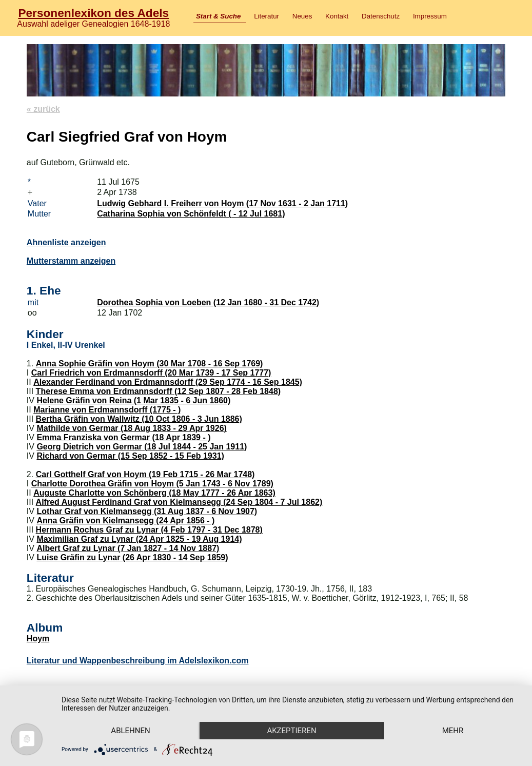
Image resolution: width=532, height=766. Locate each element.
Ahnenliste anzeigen (66, 242)
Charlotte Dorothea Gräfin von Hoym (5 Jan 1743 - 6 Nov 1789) (152, 484)
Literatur (267, 16)
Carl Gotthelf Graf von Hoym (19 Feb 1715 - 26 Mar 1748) (145, 474)
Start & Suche (218, 16)
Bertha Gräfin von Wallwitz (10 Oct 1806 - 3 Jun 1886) (139, 419)
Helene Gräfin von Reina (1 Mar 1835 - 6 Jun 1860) (133, 400)
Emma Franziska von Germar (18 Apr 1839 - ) (123, 437)
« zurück (43, 109)
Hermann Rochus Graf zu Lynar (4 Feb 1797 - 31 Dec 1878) (149, 530)
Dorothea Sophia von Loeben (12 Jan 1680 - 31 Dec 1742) (208, 302)
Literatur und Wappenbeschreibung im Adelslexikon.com (138, 661)
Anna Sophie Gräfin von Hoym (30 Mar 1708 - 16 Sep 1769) (150, 364)
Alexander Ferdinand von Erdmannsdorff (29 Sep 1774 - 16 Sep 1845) (168, 382)
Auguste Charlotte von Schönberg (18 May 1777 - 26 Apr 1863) (154, 493)
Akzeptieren (291, 731)
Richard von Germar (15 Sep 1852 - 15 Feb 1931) (130, 456)
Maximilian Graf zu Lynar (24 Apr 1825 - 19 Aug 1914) (139, 539)
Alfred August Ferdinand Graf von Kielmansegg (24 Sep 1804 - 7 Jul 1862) (179, 502)
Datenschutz (381, 16)
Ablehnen (130, 731)
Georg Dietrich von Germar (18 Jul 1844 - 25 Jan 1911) (142, 447)
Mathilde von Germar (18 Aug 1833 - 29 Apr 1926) (132, 428)
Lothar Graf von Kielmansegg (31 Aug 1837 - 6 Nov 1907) (147, 511)
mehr (453, 731)
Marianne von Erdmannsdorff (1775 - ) (107, 410)
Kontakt (337, 16)
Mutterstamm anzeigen (71, 261)
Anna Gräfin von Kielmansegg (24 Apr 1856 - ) (125, 521)
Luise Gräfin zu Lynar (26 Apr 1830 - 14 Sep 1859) (132, 557)
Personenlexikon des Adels (93, 13)
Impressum (430, 16)
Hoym (38, 639)
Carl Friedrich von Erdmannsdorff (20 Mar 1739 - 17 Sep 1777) (151, 373)
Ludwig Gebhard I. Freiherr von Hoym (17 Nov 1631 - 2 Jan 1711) (222, 203)
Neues (302, 16)
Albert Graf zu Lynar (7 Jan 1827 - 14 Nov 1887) (128, 548)
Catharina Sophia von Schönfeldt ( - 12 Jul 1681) (191, 214)
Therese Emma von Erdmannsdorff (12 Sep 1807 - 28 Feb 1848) (159, 391)
